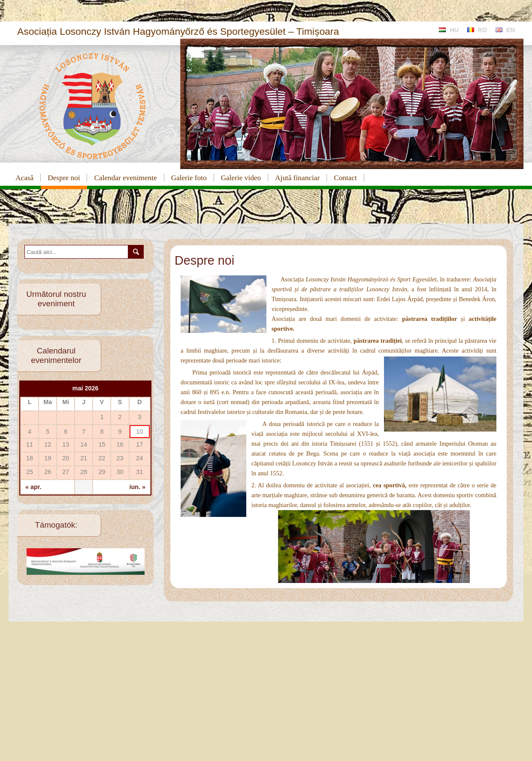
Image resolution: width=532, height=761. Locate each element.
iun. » (137, 487)
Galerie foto (189, 178)
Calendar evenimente (125, 178)
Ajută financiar (297, 178)
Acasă (24, 178)
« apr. (33, 487)
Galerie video (241, 178)
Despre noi (64, 178)
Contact (345, 178)
